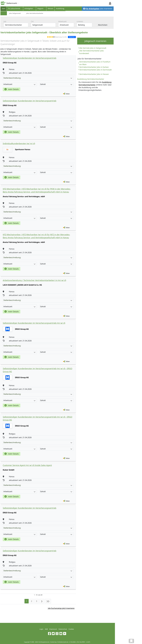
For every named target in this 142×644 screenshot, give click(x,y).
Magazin (40, 8)
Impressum (53, 629)
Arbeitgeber (29, 8)
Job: (5, 21)
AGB (46, 629)
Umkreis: (80, 21)
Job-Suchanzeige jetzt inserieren (61, 608)
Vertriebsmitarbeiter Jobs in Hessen (94, 74)
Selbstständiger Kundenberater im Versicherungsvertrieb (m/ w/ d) (34, 323)
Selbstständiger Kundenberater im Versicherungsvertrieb (30, 58)
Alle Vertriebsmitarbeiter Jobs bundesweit (92, 52)
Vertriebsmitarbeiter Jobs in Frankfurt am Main (95, 63)
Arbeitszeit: (63, 21)
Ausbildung (60, 8)
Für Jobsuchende (14, 8)
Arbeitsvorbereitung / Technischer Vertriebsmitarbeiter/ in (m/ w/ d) (34, 280)
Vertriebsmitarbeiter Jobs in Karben (94, 67)
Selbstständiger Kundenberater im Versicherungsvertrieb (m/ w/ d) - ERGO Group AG (37, 370)
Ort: (32, 21)
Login (41, 629)
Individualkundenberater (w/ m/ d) (19, 143)
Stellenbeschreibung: (38, 78)
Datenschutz (63, 629)
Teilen (68, 94)
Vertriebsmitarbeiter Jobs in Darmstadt (95, 70)
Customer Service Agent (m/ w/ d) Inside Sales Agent (27, 465)
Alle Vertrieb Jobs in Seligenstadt (93, 48)
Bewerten (72, 37)
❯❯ (48, 601)
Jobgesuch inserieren (95, 41)
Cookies (71, 629)
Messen (50, 8)
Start (3, 8)
